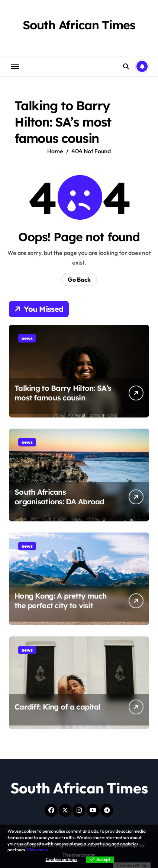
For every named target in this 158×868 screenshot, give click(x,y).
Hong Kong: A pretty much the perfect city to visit (61, 601)
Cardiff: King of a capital (57, 707)
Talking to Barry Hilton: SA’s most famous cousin (63, 393)
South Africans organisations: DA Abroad (59, 497)
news (27, 338)
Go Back (79, 279)
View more (37, 850)
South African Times (79, 25)
